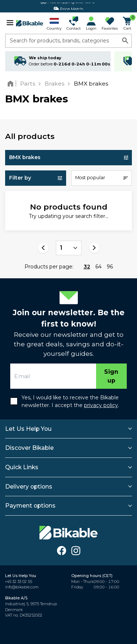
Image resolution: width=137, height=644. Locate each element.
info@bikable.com (22, 587)
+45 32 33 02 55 (19, 582)
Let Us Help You (28, 429)
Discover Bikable (29, 448)
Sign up (111, 376)
